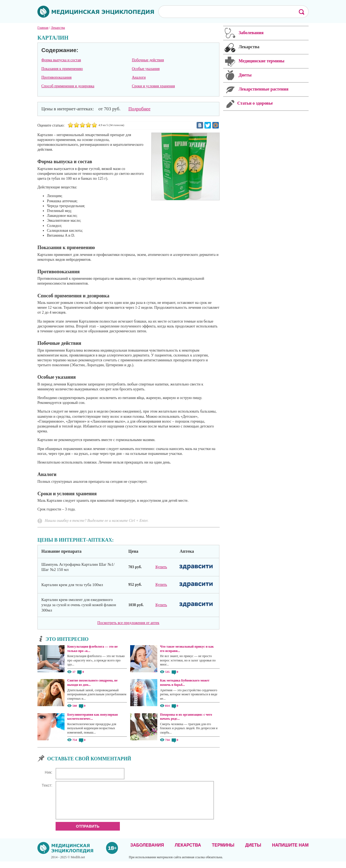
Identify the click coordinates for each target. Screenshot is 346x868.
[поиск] (225, 11)
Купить (161, 567)
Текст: (47, 785)
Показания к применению (62, 69)
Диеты (253, 852)
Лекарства (188, 852)
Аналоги (139, 77)
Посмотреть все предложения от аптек (128, 623)
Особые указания (146, 69)
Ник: (49, 772)
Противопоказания (56, 77)
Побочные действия (148, 60)
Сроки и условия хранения (153, 86)
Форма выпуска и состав (61, 60)
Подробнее (140, 109)
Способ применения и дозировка (68, 86)
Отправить (88, 833)
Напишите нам (290, 852)
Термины (223, 852)
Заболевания (147, 852)
